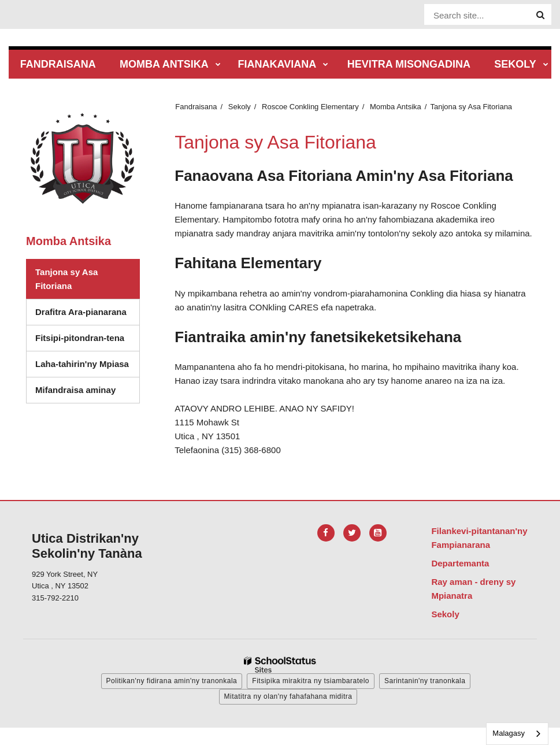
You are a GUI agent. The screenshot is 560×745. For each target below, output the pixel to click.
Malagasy (509, 733)
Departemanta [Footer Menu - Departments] (460, 563)
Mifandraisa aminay (75, 390)
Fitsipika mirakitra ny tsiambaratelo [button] (311, 681)
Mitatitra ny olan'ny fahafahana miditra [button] (288, 696)
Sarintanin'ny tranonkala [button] (425, 681)
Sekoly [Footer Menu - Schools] (445, 614)
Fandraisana (196, 107)
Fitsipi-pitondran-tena (87, 341)
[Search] (540, 15)
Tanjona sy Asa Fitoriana (66, 279)
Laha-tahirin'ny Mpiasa (82, 364)
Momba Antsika (396, 107)
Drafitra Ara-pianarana (81, 312)
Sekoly (240, 107)
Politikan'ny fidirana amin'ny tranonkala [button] (172, 681)
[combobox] (517, 734)
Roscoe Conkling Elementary (310, 107)
